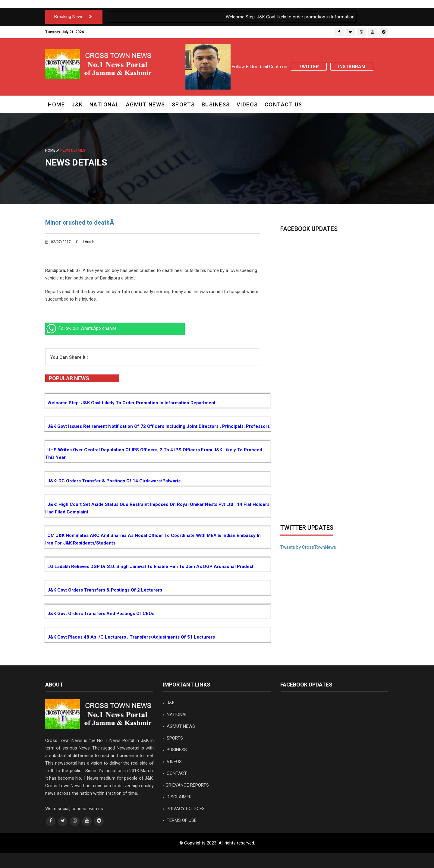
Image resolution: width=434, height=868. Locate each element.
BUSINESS (216, 104)
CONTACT (175, 773)
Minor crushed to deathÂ (80, 223)
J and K (85, 242)
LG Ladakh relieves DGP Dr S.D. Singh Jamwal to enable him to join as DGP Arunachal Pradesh (151, 567)
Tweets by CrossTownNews (308, 547)
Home (56, 104)
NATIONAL (104, 104)
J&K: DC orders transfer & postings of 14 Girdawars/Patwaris (114, 481)
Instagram (352, 67)
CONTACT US (283, 104)
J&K (77, 104)
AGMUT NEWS (146, 104)
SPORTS (183, 104)
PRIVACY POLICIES (184, 809)
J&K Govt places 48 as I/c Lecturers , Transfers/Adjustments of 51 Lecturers (131, 637)
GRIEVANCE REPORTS (186, 785)
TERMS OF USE (180, 820)
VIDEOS (247, 104)
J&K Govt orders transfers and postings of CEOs (101, 614)
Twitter (309, 67)
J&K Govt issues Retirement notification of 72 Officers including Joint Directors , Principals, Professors (159, 426)
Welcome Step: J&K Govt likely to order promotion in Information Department (131, 403)
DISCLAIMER (177, 797)
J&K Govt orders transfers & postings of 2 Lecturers (105, 590)
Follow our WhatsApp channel (81, 328)
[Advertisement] (331, 476)
